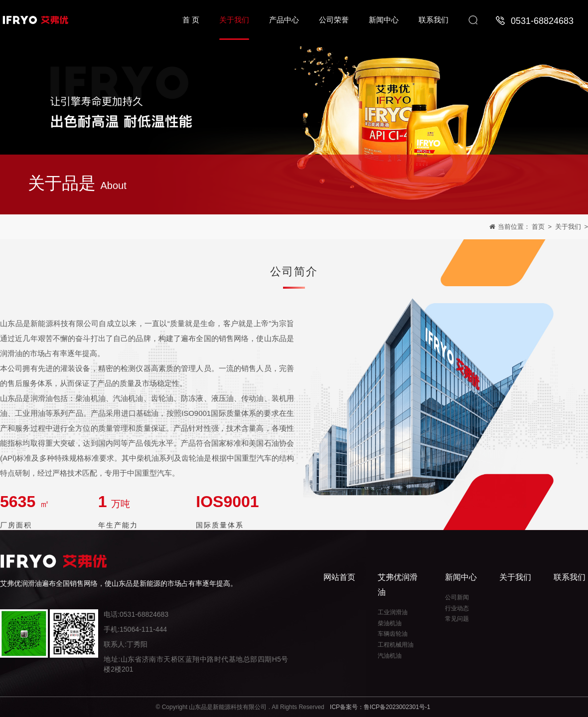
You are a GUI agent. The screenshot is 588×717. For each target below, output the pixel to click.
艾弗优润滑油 (398, 585)
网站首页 (339, 577)
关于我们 (568, 228)
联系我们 (570, 577)
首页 (538, 228)
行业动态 (457, 608)
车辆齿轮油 (393, 634)
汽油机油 (390, 656)
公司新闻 (457, 597)
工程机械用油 (396, 645)
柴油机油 (390, 623)
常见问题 (457, 619)
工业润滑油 (393, 612)
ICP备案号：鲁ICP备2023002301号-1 (380, 707)
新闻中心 (461, 577)
